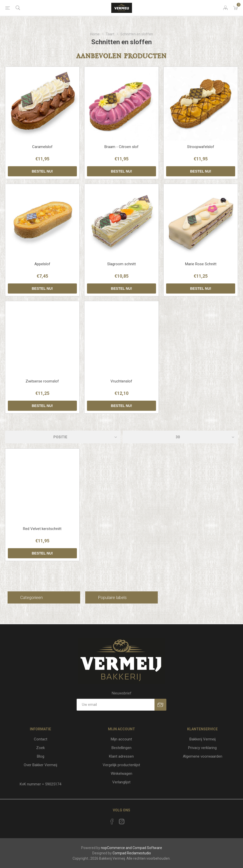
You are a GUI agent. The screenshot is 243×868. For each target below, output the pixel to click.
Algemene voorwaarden (203, 756)
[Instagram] (122, 822)
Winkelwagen (121, 774)
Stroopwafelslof (201, 147)
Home (95, 34)
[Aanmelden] (116, 705)
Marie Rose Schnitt (201, 264)
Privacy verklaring (202, 748)
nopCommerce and (116, 848)
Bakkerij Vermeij (203, 739)
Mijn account (121, 739)
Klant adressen (121, 756)
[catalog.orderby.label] (63, 437)
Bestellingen (121, 748)
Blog (41, 756)
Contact (41, 739)
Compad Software (147, 848)
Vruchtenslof (121, 381)
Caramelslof (42, 147)
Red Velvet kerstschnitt (42, 529)
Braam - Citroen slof (121, 147)
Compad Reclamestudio (132, 853)
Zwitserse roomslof (42, 381)
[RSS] (131, 820)
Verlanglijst (121, 782)
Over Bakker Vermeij (40, 765)
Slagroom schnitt (121, 264)
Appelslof (42, 264)
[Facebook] (112, 822)
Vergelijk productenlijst (121, 765)
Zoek (40, 748)
